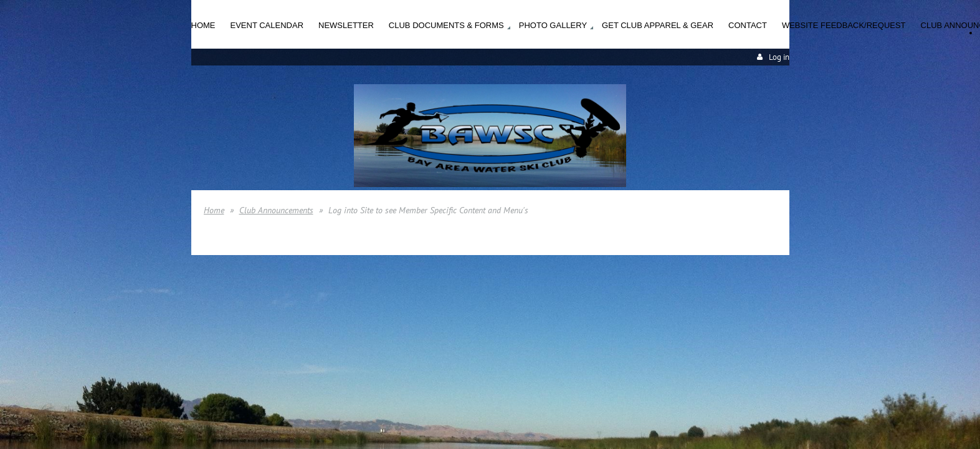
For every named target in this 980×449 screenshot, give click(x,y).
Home (214, 210)
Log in (779, 57)
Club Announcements (276, 210)
